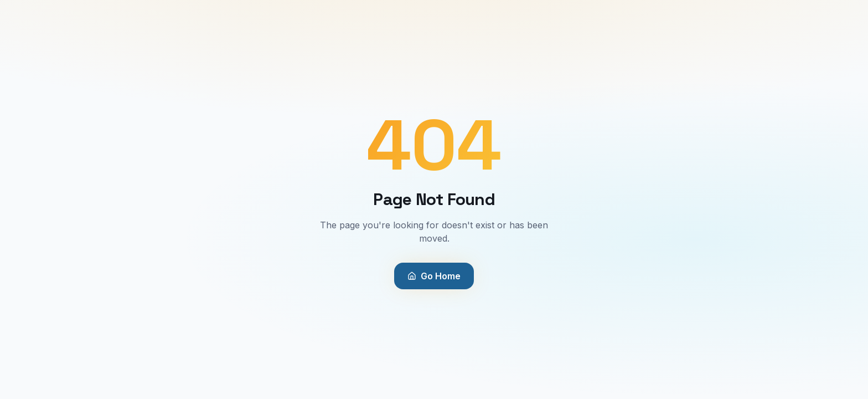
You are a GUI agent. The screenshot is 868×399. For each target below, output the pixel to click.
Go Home (434, 276)
